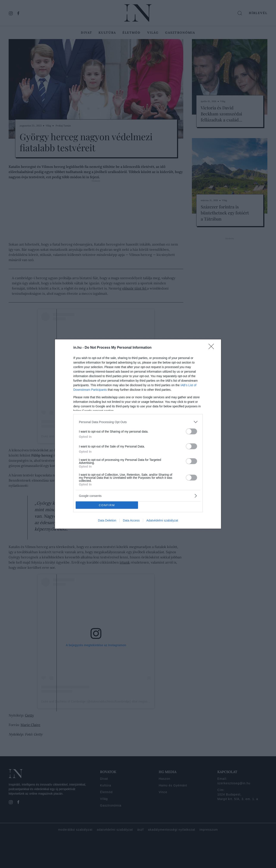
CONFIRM (107, 505)
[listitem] (138, 422)
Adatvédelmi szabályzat (162, 520)
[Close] (213, 348)
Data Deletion (107, 520)
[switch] (191, 431)
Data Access (131, 520)
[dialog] (138, 434)
